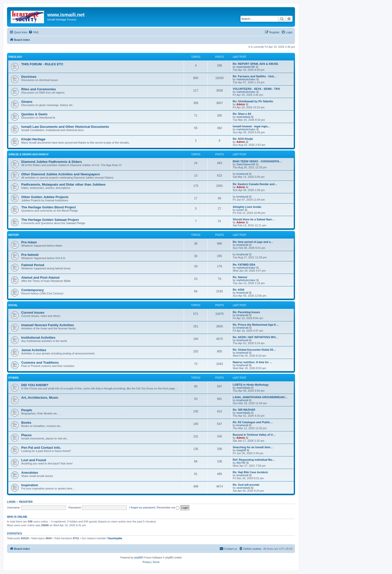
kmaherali (242, 174)
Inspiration (30, 485)
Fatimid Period (33, 265)
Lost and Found (34, 460)
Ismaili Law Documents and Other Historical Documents (65, 127)
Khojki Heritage (33, 139)
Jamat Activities (34, 350)
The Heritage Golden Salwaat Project (50, 220)
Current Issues (33, 313)
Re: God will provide (246, 485)
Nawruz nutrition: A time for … (252, 362)
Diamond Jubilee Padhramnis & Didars (52, 162)
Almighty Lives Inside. (247, 207)
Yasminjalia (115, 538)
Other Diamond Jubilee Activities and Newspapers (61, 174)
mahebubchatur (246, 79)
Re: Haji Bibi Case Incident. (250, 472)
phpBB (138, 558)
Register (26, 502)
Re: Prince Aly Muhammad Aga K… (256, 325)
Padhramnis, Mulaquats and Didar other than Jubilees (63, 184)
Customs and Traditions (40, 363)
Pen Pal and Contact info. (41, 448)
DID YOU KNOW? (35, 385)
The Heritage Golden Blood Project (48, 207)
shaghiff (241, 450)
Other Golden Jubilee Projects (45, 197)
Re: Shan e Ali (242, 114)
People (27, 410)
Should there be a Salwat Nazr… (254, 219)
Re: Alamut (240, 277)
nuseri (240, 210)
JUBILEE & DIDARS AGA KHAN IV (28, 154)
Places (26, 435)
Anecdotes (30, 473)
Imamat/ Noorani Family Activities (48, 325)
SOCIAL (13, 305)
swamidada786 (246, 67)
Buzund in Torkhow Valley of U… (254, 435)
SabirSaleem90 (246, 164)
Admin (241, 104)
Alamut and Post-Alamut (40, 277)
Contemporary (32, 290)
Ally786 (241, 463)
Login (11, 502)
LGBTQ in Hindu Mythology (251, 385)
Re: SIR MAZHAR (244, 410)
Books (26, 423)
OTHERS (13, 378)
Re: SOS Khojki (243, 139)
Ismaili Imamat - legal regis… (252, 126)
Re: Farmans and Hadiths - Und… (255, 76)
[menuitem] (33, 32)
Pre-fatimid (30, 255)
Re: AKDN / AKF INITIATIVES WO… (255, 337)
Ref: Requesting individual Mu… (254, 460)
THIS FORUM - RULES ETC (42, 64)
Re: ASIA (239, 290)
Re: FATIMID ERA (244, 265)
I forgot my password (142, 507)
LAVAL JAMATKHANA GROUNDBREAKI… (260, 397)
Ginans (27, 102)
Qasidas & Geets (34, 114)
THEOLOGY (15, 57)
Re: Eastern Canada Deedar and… (255, 184)
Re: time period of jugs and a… (253, 242)
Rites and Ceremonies (39, 89)
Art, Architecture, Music (40, 398)
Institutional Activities (38, 338)
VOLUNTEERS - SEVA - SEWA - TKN (256, 89)
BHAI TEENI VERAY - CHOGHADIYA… (257, 161)
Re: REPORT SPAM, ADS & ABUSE (255, 64)
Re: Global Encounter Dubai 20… (254, 350)
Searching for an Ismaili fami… (253, 447)
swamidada (243, 117)
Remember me (168, 507)
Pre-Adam (29, 242)
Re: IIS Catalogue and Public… (253, 422)
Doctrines (29, 77)
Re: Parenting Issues (246, 312)
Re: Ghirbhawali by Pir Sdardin (253, 101)
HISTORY (14, 235)
